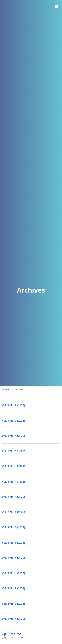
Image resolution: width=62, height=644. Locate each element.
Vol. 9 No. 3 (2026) (13, 405)
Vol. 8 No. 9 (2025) (13, 497)
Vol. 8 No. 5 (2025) (13, 558)
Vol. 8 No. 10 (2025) (14, 482)
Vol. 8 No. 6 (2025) (13, 543)
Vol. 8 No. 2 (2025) (13, 604)
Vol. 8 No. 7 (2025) (13, 527)
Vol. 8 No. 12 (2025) (14, 451)
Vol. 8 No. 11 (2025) (14, 466)
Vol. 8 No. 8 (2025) (13, 512)
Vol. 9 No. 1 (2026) (13, 436)
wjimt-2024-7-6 (12, 634)
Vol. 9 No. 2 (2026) (13, 421)
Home (6, 389)
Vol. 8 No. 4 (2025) (13, 573)
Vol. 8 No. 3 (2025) (13, 588)
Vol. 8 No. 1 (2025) (13, 619)
